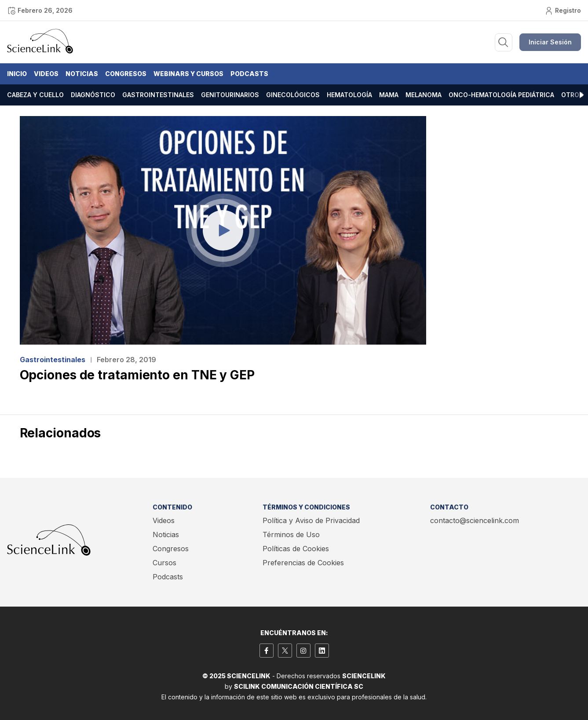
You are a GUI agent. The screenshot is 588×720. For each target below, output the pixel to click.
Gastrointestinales (158, 95)
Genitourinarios (230, 95)
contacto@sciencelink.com (475, 520)
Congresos (126, 74)
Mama (389, 95)
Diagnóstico (93, 95)
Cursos (164, 563)
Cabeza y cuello (35, 95)
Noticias (82, 74)
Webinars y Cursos (188, 74)
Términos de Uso (291, 535)
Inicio (17, 74)
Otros (572, 95)
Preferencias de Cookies (303, 563)
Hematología (349, 95)
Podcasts (249, 74)
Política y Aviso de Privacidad (311, 520)
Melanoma (424, 95)
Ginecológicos (293, 95)
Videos (46, 74)
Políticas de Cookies (296, 549)
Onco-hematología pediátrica (501, 95)
